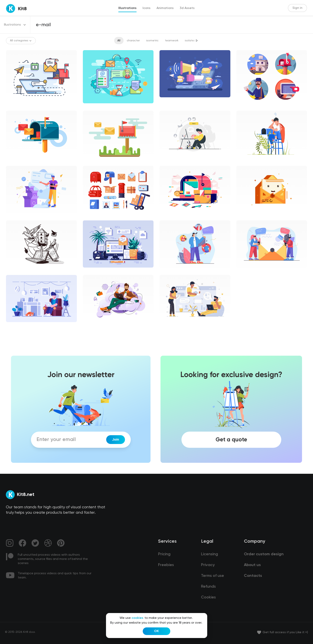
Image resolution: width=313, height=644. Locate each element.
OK (156, 631)
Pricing (164, 554)
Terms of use (212, 576)
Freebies (166, 565)
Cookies (208, 597)
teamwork (172, 41)
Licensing (209, 554)
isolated (190, 41)
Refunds (208, 587)
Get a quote (231, 440)
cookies (137, 618)
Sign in (297, 8)
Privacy (208, 565)
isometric (152, 41)
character (133, 41)
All (119, 41)
